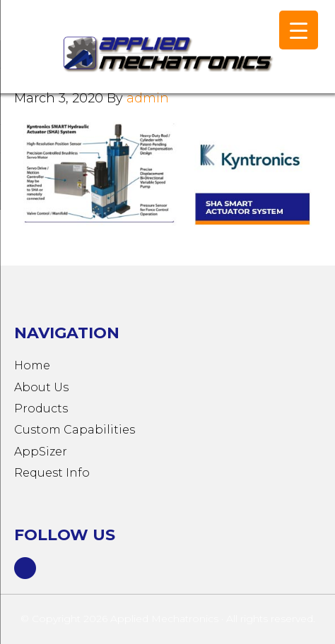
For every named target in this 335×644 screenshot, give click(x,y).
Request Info (52, 473)
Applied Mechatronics (141, 54)
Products (41, 409)
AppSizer (41, 452)
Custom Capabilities (75, 430)
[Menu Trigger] (299, 30)
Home (32, 365)
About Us (41, 387)
